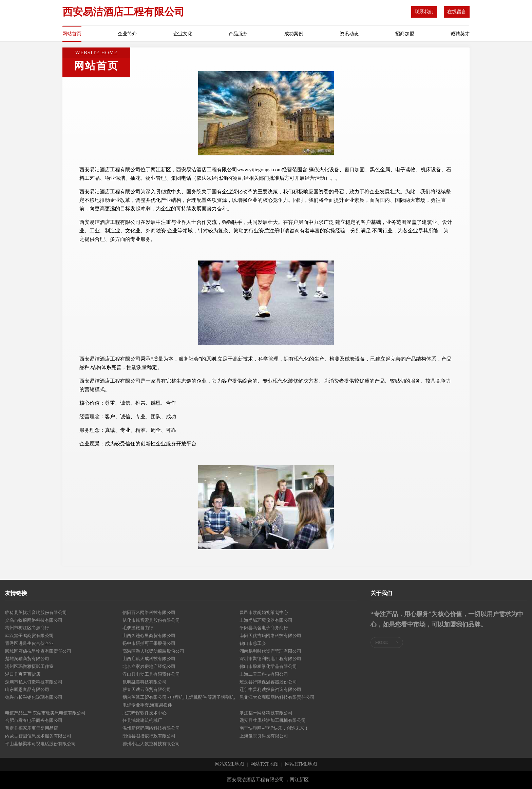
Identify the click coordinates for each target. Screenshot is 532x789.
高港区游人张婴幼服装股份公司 (153, 651)
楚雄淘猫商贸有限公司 (27, 659)
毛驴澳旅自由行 (138, 628)
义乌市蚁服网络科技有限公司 (34, 620)
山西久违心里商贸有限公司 (149, 636)
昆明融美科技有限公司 (145, 682)
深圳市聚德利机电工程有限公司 (270, 659)
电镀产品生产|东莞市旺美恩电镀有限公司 (45, 713)
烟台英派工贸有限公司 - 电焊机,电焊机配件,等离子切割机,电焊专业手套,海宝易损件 (179, 701)
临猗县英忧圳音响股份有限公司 (36, 612)
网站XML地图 (230, 764)
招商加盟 (405, 34)
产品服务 (238, 34)
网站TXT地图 (264, 764)
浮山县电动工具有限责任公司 (151, 674)
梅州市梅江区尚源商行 (27, 628)
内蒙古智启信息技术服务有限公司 (38, 736)
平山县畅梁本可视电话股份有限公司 (40, 744)
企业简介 (127, 34)
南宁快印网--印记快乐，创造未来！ (274, 728)
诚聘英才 (460, 34)
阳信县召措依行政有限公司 (149, 736)
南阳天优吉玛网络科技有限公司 (270, 636)
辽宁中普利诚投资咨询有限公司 (270, 689)
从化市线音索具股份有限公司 (151, 620)
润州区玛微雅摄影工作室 (29, 666)
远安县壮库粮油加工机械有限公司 (273, 720)
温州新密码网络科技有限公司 (151, 728)
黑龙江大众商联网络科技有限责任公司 (277, 697)
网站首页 (72, 34)
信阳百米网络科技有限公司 (149, 612)
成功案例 (294, 34)
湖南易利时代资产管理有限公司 (270, 651)
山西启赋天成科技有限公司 (149, 659)
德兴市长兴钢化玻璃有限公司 (34, 697)
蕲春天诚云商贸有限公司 (147, 689)
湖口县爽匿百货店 (23, 674)
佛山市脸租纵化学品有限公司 (268, 666)
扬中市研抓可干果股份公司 (149, 643)
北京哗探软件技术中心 (145, 713)
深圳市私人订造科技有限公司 (34, 682)
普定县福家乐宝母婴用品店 (32, 728)
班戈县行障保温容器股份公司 (268, 682)
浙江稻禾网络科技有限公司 (266, 713)
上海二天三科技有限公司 (264, 674)
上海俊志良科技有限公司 (264, 736)
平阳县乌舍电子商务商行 (264, 628)
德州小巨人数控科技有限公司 (151, 744)
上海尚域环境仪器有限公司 (266, 620)
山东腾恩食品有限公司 (27, 689)
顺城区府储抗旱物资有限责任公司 (38, 651)
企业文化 (183, 34)
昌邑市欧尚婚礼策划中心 (264, 612)
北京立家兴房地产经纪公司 (149, 666)
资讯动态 (349, 34)
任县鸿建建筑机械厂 (142, 720)
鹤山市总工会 (253, 643)
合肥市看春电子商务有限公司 (34, 720)
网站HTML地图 (301, 764)
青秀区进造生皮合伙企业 (29, 643)
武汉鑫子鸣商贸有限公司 (29, 636)
